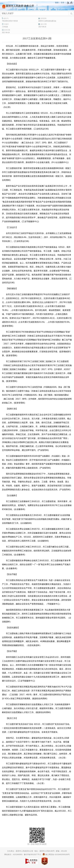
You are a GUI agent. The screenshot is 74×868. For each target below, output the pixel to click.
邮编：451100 (61, 851)
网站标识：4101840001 (13, 854)
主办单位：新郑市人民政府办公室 (20, 851)
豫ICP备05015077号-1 (32, 854)
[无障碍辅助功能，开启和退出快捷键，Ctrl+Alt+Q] (70, 3)
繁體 (57, 3)
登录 (63, 3)
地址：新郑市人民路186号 (44, 851)
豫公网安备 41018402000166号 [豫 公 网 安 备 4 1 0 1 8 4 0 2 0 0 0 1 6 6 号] (56, 854)
